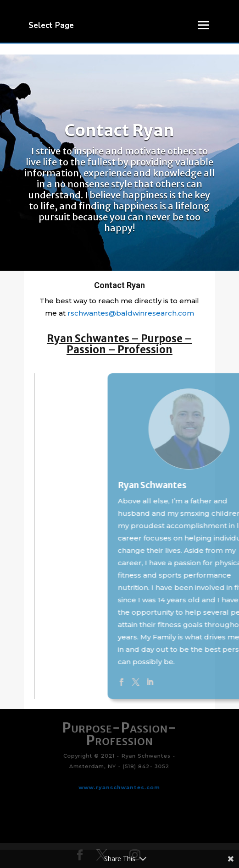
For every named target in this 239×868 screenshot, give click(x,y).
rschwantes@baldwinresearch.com (131, 313)
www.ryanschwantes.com (120, 781)
